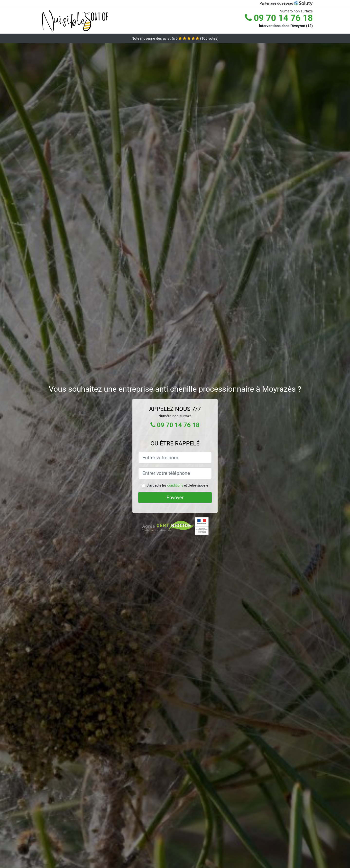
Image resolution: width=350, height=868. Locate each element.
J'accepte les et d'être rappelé (177, 485)
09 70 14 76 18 (279, 18)
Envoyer (175, 498)
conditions (175, 485)
